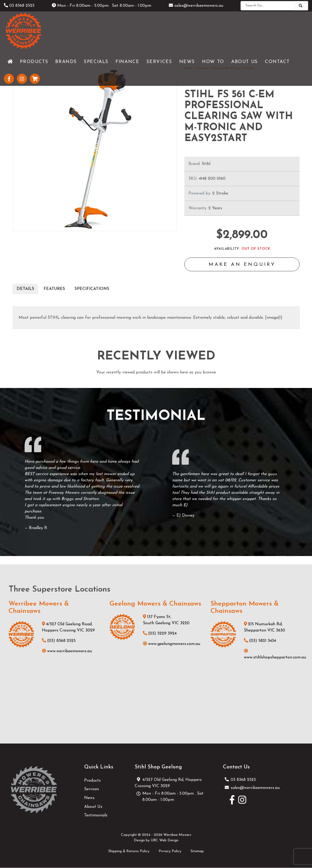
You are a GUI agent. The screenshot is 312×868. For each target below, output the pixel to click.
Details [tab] (25, 289)
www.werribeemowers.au (67, 652)
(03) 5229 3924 (160, 634)
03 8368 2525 (19, 6)
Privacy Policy (170, 852)
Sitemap (197, 852)
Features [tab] (54, 289)
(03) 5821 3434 (260, 641)
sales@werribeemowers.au (196, 6)
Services (92, 790)
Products (92, 781)
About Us (93, 807)
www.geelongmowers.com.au (172, 644)
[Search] (268, 6)
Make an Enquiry (242, 265)
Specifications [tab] (92, 289)
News (89, 798)
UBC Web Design (165, 841)
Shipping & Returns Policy (129, 852)
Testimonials (96, 816)
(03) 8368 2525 (59, 641)
